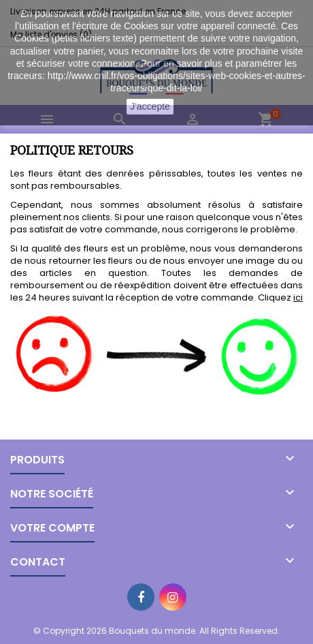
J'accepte (150, 106)
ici (298, 297)
